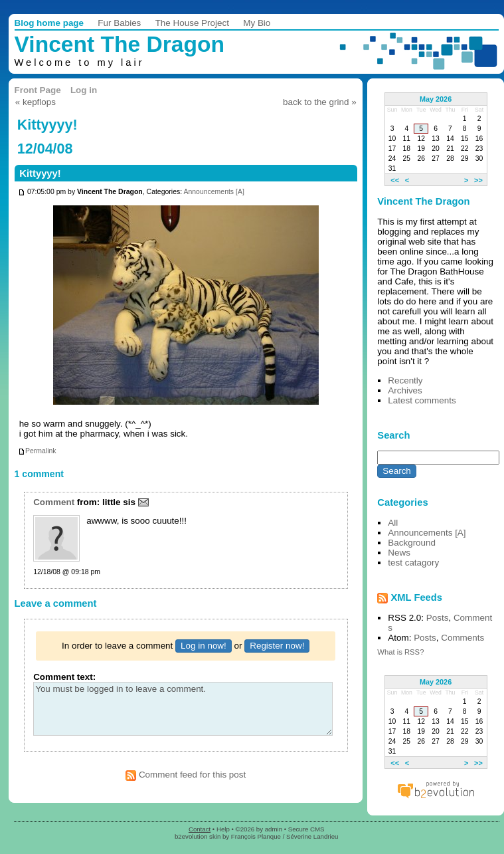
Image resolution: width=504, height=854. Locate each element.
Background (412, 543)
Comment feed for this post (186, 775)
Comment (54, 502)
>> (478, 179)
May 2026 (436, 99)
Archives (405, 390)
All (393, 523)
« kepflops (36, 102)
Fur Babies (119, 23)
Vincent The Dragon (120, 44)
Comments (462, 638)
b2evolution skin (198, 836)
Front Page (38, 90)
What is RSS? (400, 652)
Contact (200, 829)
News (399, 553)
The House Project (192, 23)
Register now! (277, 646)
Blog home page (49, 23)
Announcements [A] (213, 192)
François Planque (256, 836)
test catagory (413, 563)
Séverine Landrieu (312, 836)
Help (223, 829)
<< (395, 179)
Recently (405, 380)
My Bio (257, 23)
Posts (438, 618)
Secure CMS (306, 829)
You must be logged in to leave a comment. (183, 709)
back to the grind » (320, 102)
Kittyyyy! (40, 173)
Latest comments (422, 400)
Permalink (37, 451)
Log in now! (204, 646)
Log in (84, 90)
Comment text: (64, 677)
